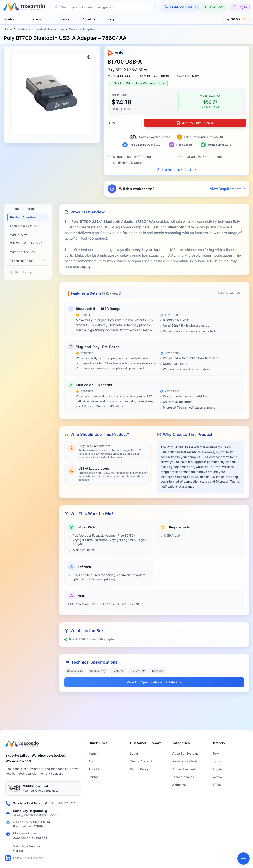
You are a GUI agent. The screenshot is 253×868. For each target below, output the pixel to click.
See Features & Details (177, 170)
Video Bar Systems (185, 753)
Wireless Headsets (185, 761)
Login (134, 753)
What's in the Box (23, 252)
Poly (216, 753)
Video (64, 19)
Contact (94, 777)
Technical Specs (22, 261)
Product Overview (23, 217)
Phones (39, 19)
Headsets (12, 19)
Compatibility (75, 671)
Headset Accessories (49, 29)
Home (8, 29)
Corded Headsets (184, 769)
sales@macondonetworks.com (35, 815)
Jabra (217, 761)
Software (158, 671)
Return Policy (139, 769)
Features (118, 671)
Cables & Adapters (82, 29)
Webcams (179, 785)
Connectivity (98, 671)
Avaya (217, 777)
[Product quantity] (129, 123)
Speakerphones (183, 777)
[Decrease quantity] (120, 123)
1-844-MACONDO (62, 803)
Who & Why (19, 235)
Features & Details (23, 226)
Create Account (141, 761)
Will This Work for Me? (26, 243)
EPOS (217, 785)
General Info (138, 671)
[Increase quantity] (138, 123)
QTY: (111, 123)
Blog (111, 19)
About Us (89, 19)
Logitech (219, 769)
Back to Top (21, 272)
